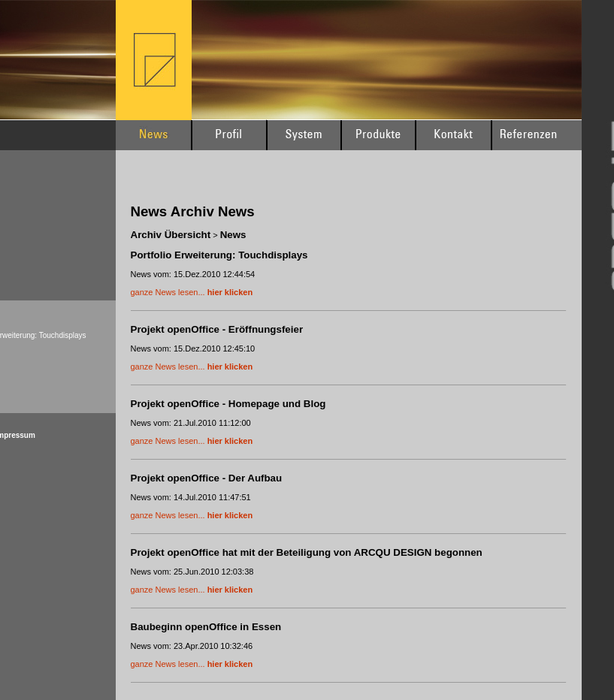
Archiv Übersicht (171, 235)
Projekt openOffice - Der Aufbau (207, 478)
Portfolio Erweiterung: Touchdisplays (219, 255)
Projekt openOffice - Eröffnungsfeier (217, 329)
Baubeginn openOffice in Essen (206, 627)
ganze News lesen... (192, 292)
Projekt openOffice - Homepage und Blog (228, 404)
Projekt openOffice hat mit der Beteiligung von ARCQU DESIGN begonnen (307, 552)
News (233, 235)
